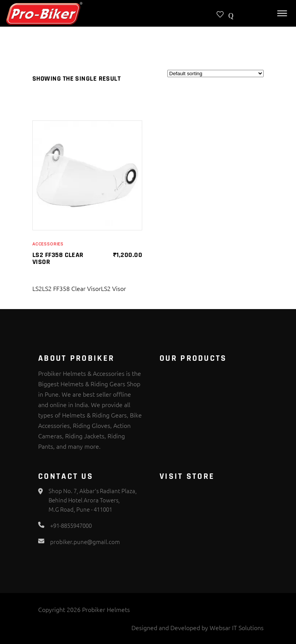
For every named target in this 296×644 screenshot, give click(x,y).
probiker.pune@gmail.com (85, 542)
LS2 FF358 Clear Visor (58, 258)
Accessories (48, 244)
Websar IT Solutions (237, 627)
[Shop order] (215, 74)
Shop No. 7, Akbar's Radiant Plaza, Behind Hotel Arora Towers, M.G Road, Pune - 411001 (93, 500)
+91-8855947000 (71, 525)
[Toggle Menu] (282, 13)
